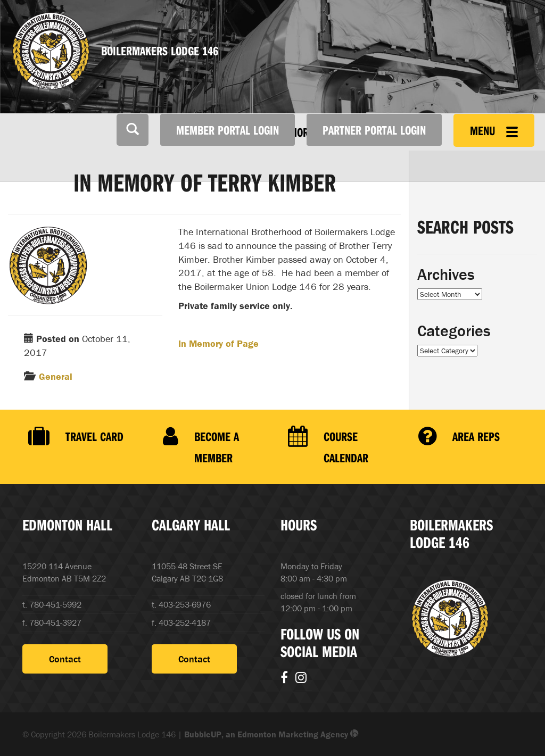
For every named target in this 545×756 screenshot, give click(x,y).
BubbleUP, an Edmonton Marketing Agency (271, 734)
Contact (65, 659)
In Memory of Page (218, 343)
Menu (494, 130)
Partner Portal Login (374, 130)
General (56, 376)
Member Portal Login (228, 130)
